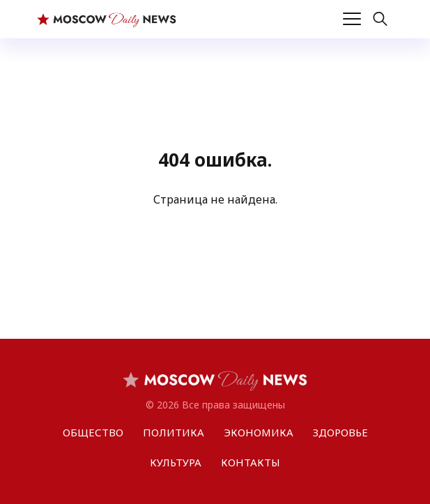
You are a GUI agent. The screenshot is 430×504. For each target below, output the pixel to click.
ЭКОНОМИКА (259, 432)
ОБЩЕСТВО (93, 432)
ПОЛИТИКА (174, 432)
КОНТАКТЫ (251, 462)
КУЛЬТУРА (176, 462)
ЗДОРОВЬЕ (340, 432)
